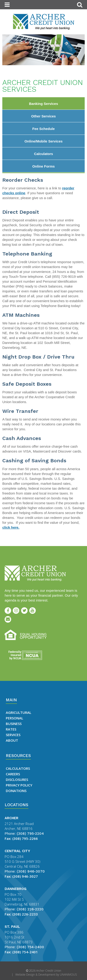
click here (10, 527)
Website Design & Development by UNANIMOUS (46, 975)
